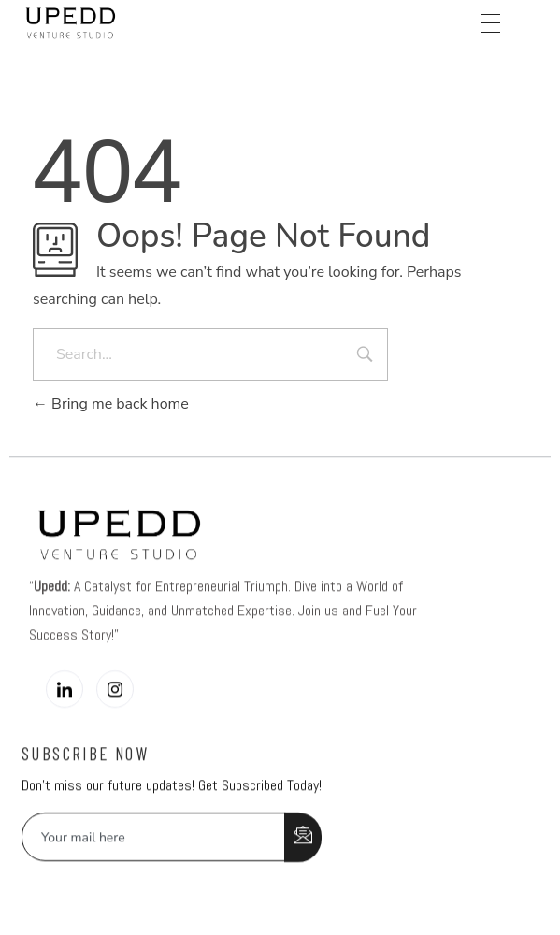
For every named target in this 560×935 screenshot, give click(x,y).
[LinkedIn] (65, 709)
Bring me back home (111, 404)
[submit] (303, 857)
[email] (154, 856)
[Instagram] (115, 709)
